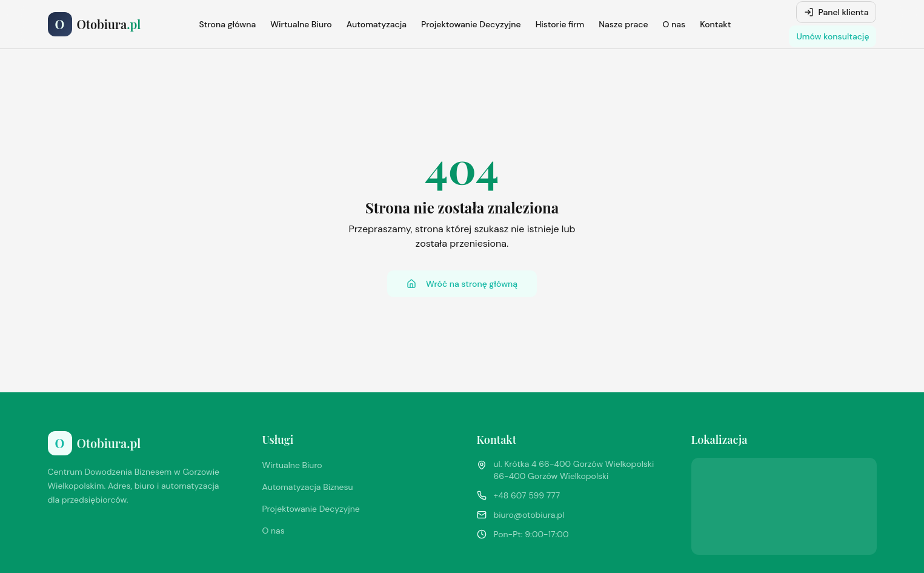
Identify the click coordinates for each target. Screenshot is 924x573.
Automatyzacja (377, 24)
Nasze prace (623, 24)
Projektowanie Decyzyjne (471, 24)
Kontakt (715, 24)
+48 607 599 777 (527, 495)
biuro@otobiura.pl (529, 515)
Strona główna (228, 24)
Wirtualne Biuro (301, 24)
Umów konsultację (833, 36)
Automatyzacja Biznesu (308, 487)
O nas (674, 24)
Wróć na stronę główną (462, 284)
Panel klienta (836, 12)
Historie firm (560, 24)
